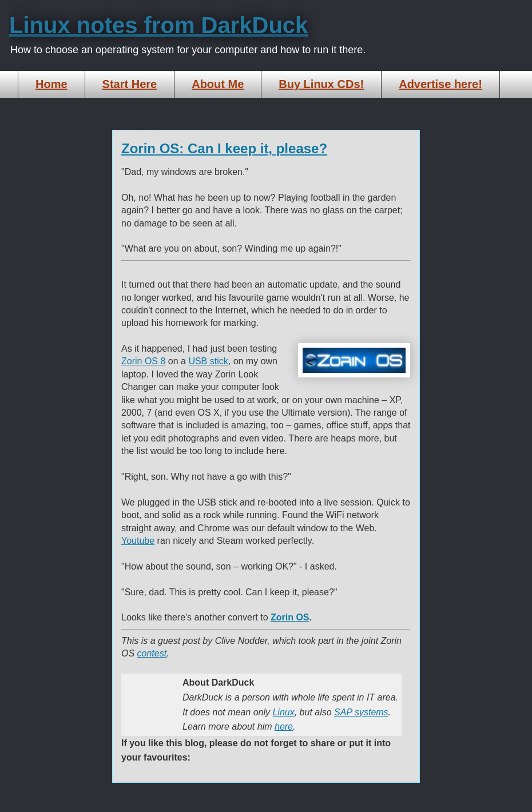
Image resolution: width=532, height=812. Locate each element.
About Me (218, 84)
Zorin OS (290, 617)
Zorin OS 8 (143, 361)
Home (51, 84)
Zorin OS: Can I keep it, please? (224, 148)
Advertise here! (440, 84)
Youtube (138, 541)
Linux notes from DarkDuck (158, 25)
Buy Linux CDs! (321, 84)
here (284, 727)
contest (152, 653)
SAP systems (361, 712)
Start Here (130, 84)
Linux (283, 712)
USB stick (208, 361)
